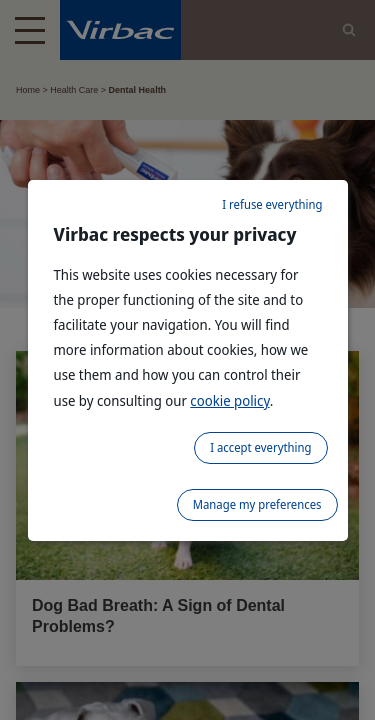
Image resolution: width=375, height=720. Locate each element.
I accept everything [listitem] (260, 447)
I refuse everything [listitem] (272, 204)
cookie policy (229, 400)
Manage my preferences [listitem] (257, 504)
